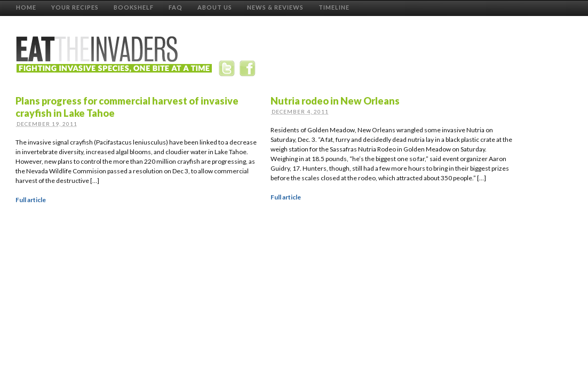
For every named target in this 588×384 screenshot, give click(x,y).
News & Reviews (275, 7)
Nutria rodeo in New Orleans (335, 101)
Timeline (334, 7)
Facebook (249, 70)
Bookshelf (134, 7)
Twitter (229, 70)
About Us (215, 7)
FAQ (176, 7)
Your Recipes (75, 7)
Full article (31, 200)
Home (26, 7)
